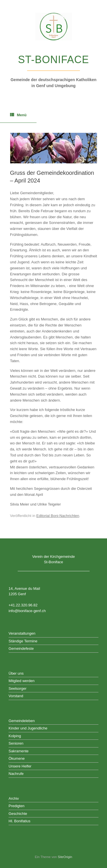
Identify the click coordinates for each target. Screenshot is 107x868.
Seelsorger (18, 688)
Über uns (16, 673)
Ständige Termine (23, 641)
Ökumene (17, 758)
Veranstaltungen (22, 633)
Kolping (15, 736)
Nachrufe (16, 774)
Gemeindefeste (21, 649)
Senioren (16, 743)
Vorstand (16, 696)
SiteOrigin (65, 857)
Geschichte (18, 814)
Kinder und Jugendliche (28, 728)
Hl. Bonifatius (20, 821)
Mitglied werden (22, 681)
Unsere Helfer (20, 766)
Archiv (14, 798)
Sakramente (19, 751)
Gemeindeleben (22, 721)
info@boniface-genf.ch (27, 611)
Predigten (17, 806)
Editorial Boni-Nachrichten (58, 516)
